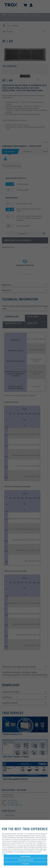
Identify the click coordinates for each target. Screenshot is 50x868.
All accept (26, 864)
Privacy (5, 854)
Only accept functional (26, 860)
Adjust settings (26, 856)
